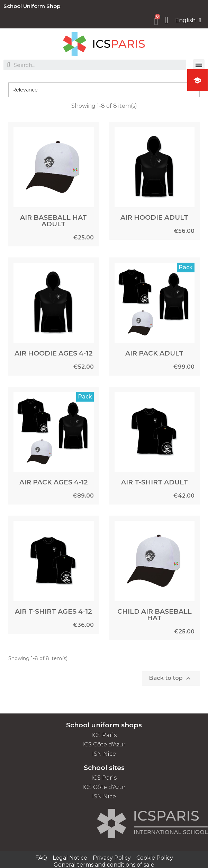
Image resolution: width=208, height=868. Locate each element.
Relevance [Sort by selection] (104, 90)
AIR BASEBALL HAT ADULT (53, 221)
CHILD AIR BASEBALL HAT (155, 615)
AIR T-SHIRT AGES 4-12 (53, 611)
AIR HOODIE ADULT (154, 217)
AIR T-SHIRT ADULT (155, 482)
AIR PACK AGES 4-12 (54, 482)
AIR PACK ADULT (154, 353)
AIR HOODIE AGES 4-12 (54, 353)
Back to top (171, 678)
